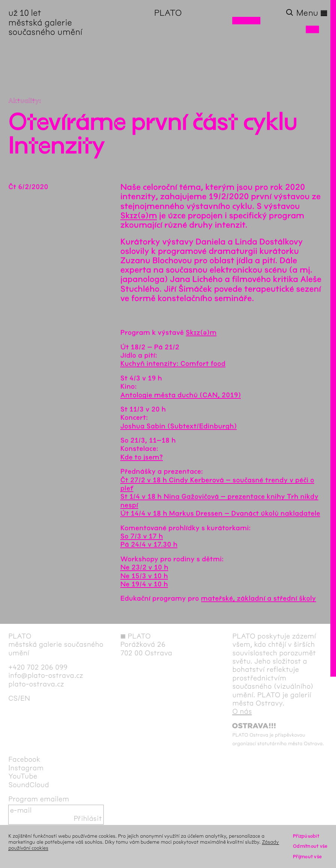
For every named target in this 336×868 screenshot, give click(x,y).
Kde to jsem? (142, 457)
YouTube (23, 776)
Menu (312, 13)
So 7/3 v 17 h (142, 536)
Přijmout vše (307, 857)
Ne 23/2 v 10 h (144, 567)
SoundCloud (29, 785)
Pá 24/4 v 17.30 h (149, 544)
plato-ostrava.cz (36, 684)
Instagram (26, 768)
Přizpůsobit (306, 836)
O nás (242, 711)
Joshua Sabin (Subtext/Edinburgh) (178, 426)
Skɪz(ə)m (139, 216)
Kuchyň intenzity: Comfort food (173, 364)
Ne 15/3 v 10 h (144, 576)
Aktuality (24, 101)
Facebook (24, 759)
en (25, 698)
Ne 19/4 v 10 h (144, 584)
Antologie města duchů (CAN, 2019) (181, 395)
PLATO (168, 13)
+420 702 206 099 (38, 667)
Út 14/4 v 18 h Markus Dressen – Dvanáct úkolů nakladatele (220, 513)
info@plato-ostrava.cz (46, 676)
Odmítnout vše (310, 846)
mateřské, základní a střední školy (259, 598)
